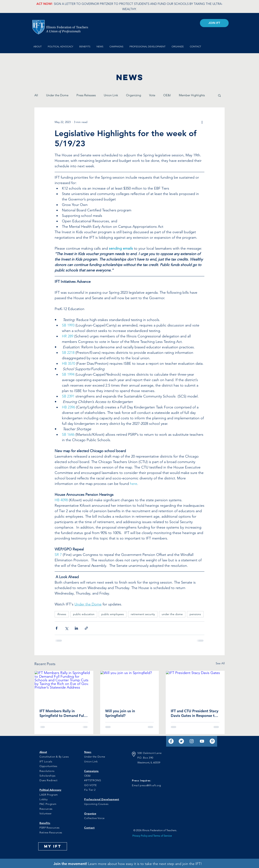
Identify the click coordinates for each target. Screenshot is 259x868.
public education (84, 614)
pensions (195, 614)
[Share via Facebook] (57, 628)
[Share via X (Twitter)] (66, 628)
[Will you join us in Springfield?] (130, 687)
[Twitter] (181, 741)
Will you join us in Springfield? (120, 713)
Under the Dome (57, 95)
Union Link (111, 95)
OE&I (167, 95)
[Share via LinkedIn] (76, 628)
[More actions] (202, 122)
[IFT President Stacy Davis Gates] (195, 687)
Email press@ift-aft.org (146, 785)
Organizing (134, 95)
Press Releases (86, 95)
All (36, 95)
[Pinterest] (212, 741)
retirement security (143, 614)
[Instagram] (192, 741)
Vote (152, 95)
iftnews (62, 614)
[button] (219, 95)
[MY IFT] (53, 846)
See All (220, 663)
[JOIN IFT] (214, 23)
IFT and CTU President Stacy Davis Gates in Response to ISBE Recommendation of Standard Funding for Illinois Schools (195, 713)
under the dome (172, 614)
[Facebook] (171, 741)
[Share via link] (86, 628)
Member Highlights (192, 95)
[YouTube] (202, 741)
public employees (113, 614)
